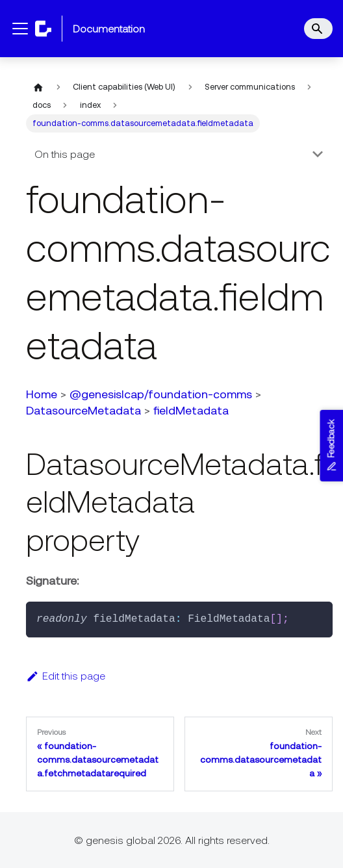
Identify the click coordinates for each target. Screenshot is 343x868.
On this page (65, 154)
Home (42, 394)
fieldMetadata (191, 410)
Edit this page (66, 676)
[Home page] (38, 87)
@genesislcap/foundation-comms (161, 394)
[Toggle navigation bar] (20, 29)
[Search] (318, 29)
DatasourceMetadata (83, 410)
